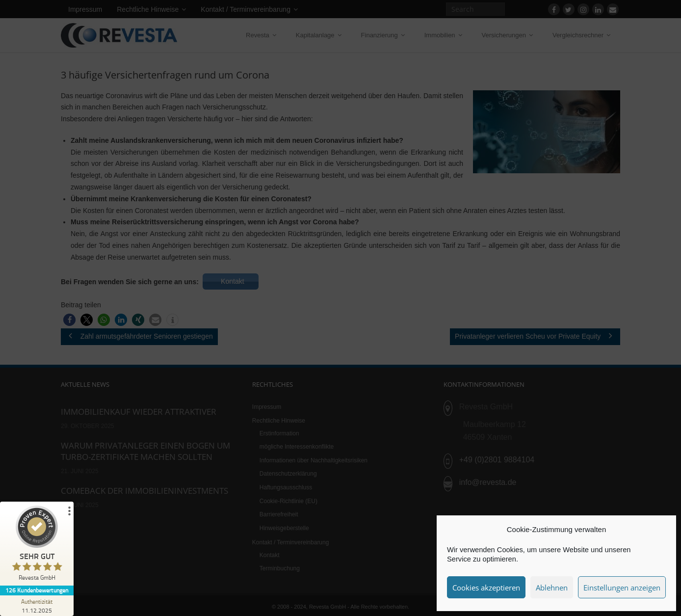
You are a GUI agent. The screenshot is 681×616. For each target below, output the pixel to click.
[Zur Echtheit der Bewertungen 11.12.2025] (37, 606)
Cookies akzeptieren (486, 588)
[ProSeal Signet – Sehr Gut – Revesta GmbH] (37, 546)
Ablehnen (552, 588)
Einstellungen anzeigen (622, 588)
